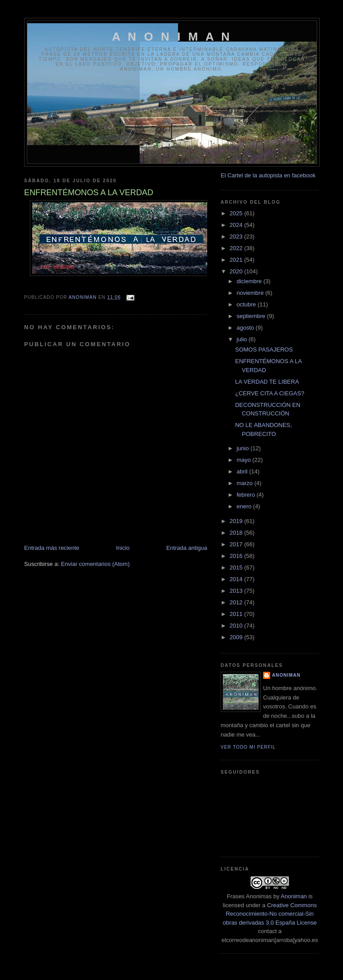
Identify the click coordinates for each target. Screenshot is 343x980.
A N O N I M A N (172, 37)
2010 (237, 626)
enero (245, 506)
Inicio (123, 548)
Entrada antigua (187, 548)
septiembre (252, 316)
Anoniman (294, 896)
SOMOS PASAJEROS (264, 350)
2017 (237, 544)
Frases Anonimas (249, 896)
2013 (237, 591)
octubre (247, 304)
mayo (245, 460)
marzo (246, 483)
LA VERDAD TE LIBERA (267, 382)
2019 (237, 521)
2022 (237, 248)
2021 (237, 260)
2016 (237, 556)
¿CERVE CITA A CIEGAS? (270, 393)
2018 (237, 533)
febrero (247, 495)
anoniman (286, 675)
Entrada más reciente (52, 548)
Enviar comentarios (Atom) (95, 564)
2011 (237, 614)
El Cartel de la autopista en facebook (268, 175)
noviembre (251, 293)
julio (243, 339)
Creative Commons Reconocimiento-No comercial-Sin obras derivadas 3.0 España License (270, 914)
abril (243, 471)
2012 (237, 602)
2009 (237, 637)
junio (244, 448)
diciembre (250, 281)
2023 (237, 237)
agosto (246, 328)
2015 (237, 567)
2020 (237, 271)
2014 (237, 579)
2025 (237, 213)
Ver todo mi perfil (248, 747)
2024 (237, 225)
